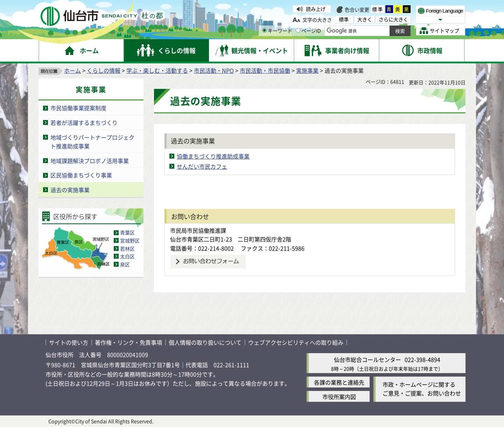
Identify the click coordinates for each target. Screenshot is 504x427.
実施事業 (307, 70)
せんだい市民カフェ (202, 166)
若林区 (127, 248)
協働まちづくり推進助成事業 (213, 156)
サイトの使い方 (69, 342)
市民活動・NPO (214, 70)
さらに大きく (393, 19)
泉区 (125, 264)
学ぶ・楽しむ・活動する (157, 70)
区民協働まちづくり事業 (81, 175)
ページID (308, 30)
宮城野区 (130, 240)
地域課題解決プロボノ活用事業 (90, 161)
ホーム (72, 70)
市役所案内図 (339, 397)
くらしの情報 (104, 70)
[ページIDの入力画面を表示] (298, 30)
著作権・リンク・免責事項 (128, 342)
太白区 (127, 256)
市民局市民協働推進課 (198, 230)
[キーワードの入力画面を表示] (264, 30)
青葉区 (127, 232)
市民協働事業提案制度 (78, 108)
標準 (378, 9)
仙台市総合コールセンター (367, 359)
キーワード (277, 30)
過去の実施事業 (70, 190)
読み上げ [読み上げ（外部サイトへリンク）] (316, 9)
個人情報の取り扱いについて (205, 342)
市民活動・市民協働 (265, 70)
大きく (365, 19)
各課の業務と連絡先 (339, 382)
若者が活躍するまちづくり (84, 122)
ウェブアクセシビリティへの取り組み (296, 342)
